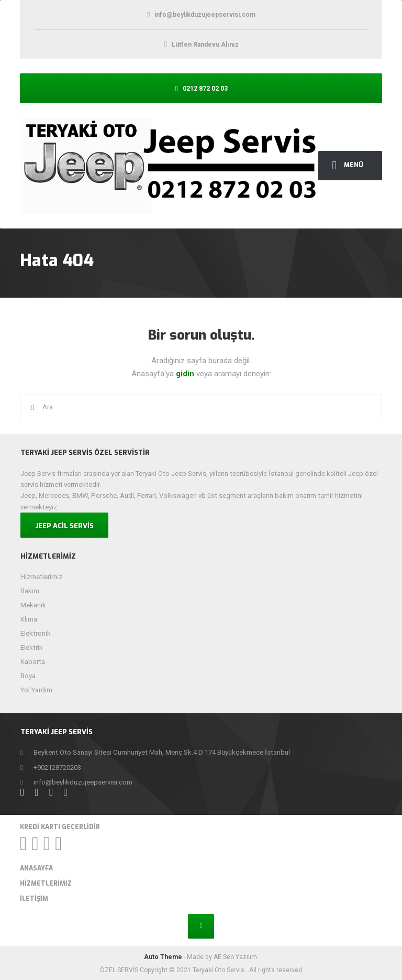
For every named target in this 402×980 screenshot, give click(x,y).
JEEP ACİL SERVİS (64, 526)
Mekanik (33, 605)
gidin (186, 374)
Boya (28, 676)
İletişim (34, 899)
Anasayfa (36, 868)
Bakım (30, 591)
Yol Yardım (36, 690)
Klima (29, 619)
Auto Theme (163, 957)
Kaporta (33, 662)
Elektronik (36, 633)
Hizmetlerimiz (41, 577)
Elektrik (32, 647)
